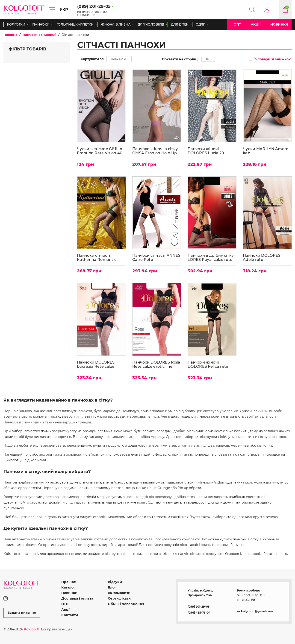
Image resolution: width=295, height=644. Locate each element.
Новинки (279, 24)
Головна (10, 35)
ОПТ (237, 24)
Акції (256, 24)
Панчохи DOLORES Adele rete (262, 257)
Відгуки (115, 581)
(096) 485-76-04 (199, 612)
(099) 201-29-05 (199, 606)
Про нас (68, 581)
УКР (64, 10)
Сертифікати (119, 598)
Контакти (70, 615)
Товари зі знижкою (273, 59)
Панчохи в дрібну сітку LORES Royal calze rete (211, 257)
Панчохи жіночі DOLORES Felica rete (208, 363)
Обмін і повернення (126, 603)
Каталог (68, 587)
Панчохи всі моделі (39, 35)
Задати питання (22, 612)
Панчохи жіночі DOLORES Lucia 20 (206, 150)
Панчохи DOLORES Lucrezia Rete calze (96, 363)
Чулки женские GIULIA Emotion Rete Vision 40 (100, 150)
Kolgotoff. (32, 629)
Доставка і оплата (77, 598)
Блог (112, 587)
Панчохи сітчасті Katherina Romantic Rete (97, 257)
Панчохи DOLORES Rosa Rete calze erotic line (157, 363)
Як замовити (119, 592)
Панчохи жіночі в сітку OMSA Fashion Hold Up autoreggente (155, 150)
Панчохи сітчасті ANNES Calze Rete (157, 257)
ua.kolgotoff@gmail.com (255, 611)
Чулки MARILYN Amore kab (266, 150)
